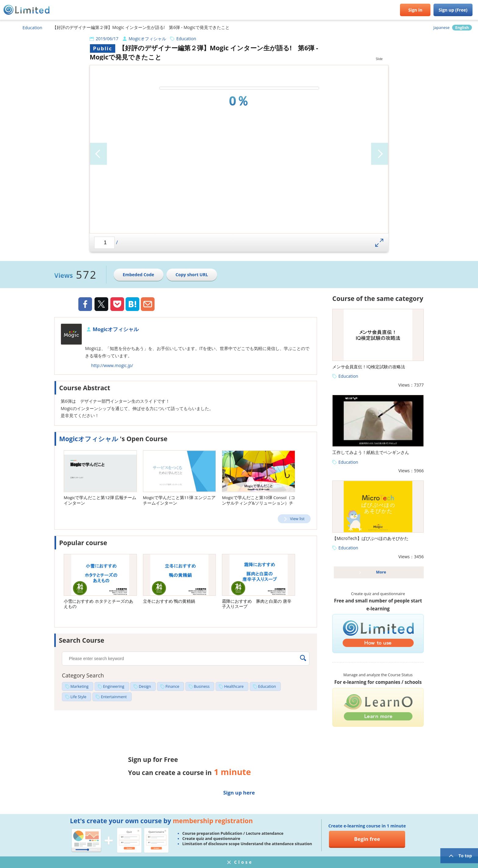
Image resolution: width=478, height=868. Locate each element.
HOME (8, 27)
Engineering (114, 686)
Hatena (132, 304)
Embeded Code (139, 275)
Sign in (415, 10)
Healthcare (234, 686)
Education (32, 28)
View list (297, 519)
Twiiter (101, 305)
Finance (172, 686)
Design (145, 686)
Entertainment (114, 697)
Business (202, 686)
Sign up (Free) (453, 10)
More (381, 572)
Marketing (79, 686)
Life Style (78, 697)
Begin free (367, 839)
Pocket (117, 304)
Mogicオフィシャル (147, 39)
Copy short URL (192, 275)
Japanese (442, 28)
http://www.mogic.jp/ (112, 365)
